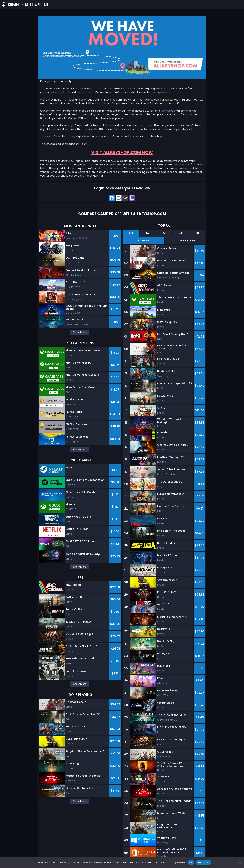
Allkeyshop (169, 111)
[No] (240, 863)
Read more (204, 862)
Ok (191, 862)
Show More (80, 332)
